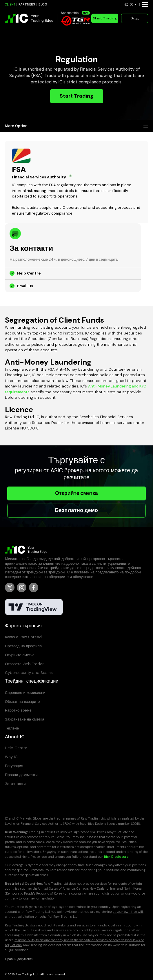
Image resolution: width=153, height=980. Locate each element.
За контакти (15, 784)
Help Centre (29, 273)
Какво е (23, 637)
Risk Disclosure (116, 857)
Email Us (25, 286)
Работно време (18, 710)
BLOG (43, 4)
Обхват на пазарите (22, 702)
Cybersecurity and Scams (29, 673)
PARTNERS (27, 4)
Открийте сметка (76, 493)
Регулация (14, 766)
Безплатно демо (77, 510)
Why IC (11, 757)
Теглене (12, 728)
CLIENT (10, 4)
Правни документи (21, 775)
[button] (131, 4)
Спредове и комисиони (25, 693)
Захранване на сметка (24, 719)
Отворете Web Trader (24, 664)
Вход (135, 18)
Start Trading (105, 18)
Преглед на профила (23, 646)
